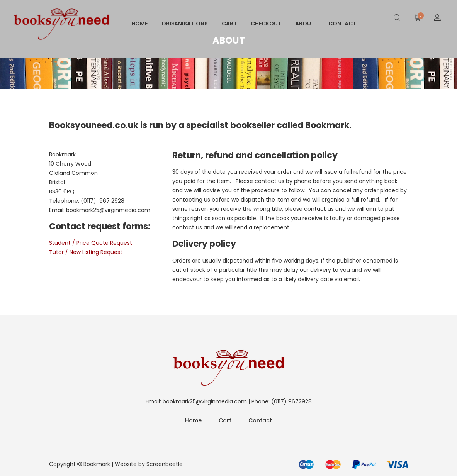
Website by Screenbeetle (149, 464)
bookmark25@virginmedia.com (108, 210)
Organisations (185, 24)
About (305, 24)
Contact (342, 24)
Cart (229, 24)
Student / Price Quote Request (91, 243)
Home (139, 24)
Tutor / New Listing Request (86, 252)
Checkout (266, 24)
